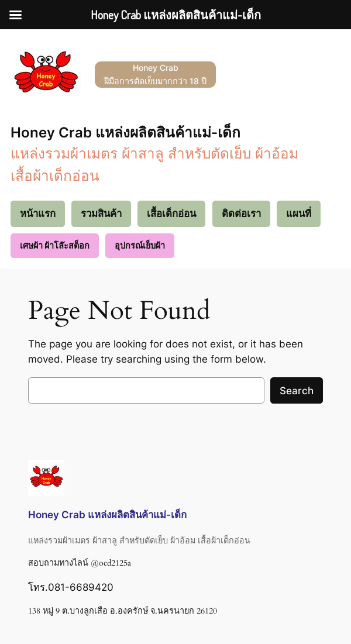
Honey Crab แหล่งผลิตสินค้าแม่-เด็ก (125, 132)
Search (297, 391)
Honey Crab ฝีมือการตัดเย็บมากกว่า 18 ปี (155, 74)
